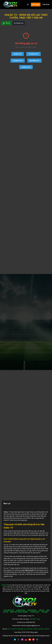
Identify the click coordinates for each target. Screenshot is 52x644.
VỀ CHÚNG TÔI (9, 610)
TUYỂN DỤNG (34, 612)
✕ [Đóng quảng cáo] (50, 643)
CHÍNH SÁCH (21, 610)
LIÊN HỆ (41, 610)
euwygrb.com (18, 60)
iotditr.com (18, 54)
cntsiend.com (33, 54)
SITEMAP (45, 612)
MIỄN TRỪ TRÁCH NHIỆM (19, 612)
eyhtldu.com (26, 67)
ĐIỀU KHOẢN (32, 610)
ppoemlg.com (34, 60)
